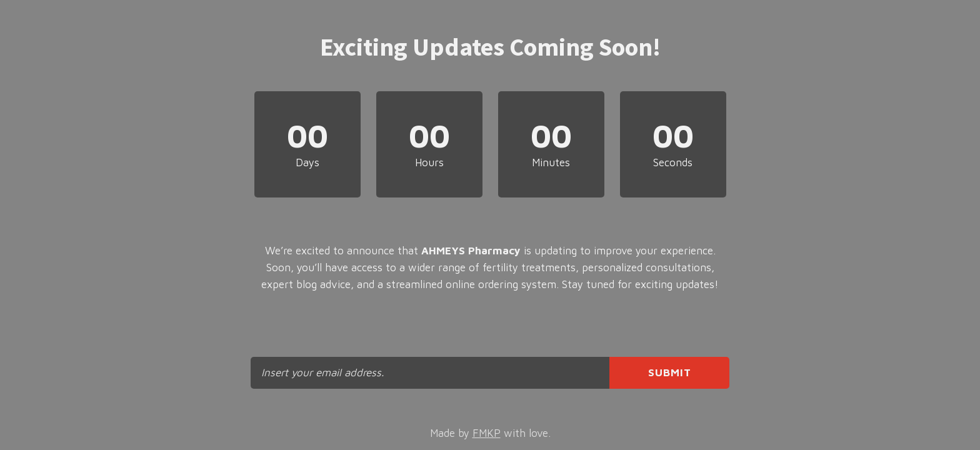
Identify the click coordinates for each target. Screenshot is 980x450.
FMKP (487, 433)
